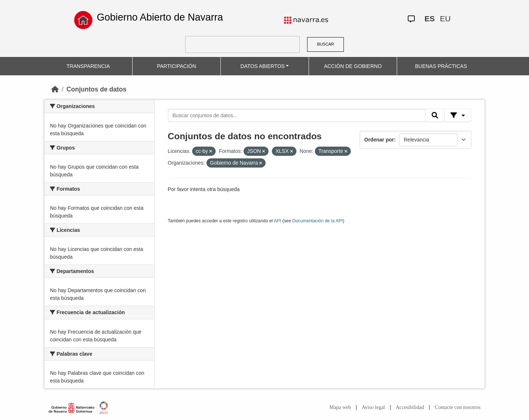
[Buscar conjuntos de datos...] (297, 115)
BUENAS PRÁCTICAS (441, 66)
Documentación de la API (318, 221)
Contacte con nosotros (458, 407)
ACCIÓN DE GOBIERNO (353, 66)
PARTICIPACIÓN (177, 66)
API (277, 221)
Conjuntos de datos (96, 89)
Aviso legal (373, 407)
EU (445, 19)
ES (429, 19)
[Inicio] (55, 89)
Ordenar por (379, 140)
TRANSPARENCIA (88, 66)
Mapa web (340, 407)
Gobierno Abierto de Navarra (160, 17)
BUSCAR (325, 44)
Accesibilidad (410, 407)
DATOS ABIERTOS (263, 66)
